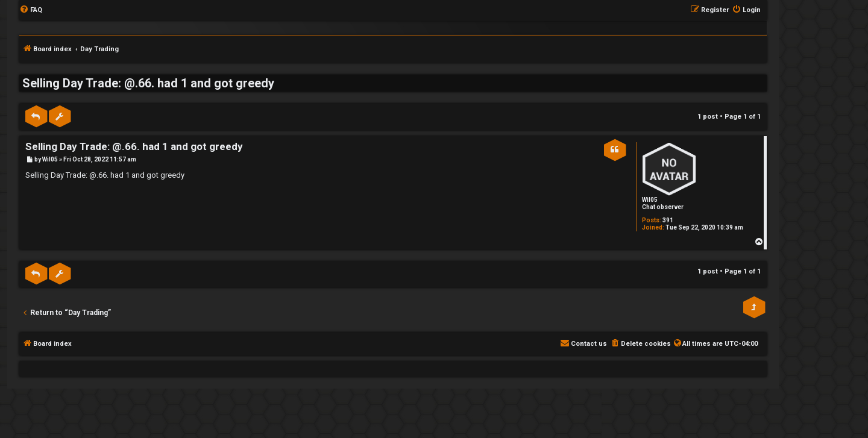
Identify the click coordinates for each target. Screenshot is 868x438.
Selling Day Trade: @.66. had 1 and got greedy (148, 83)
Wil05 (650, 200)
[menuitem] (31, 10)
